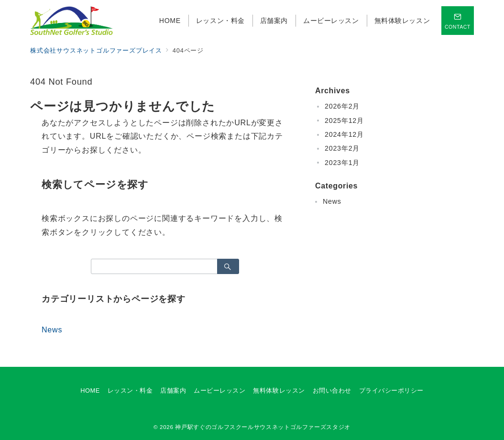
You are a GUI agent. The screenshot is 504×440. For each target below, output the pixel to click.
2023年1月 (342, 163)
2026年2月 (342, 106)
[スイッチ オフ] (458, 21)
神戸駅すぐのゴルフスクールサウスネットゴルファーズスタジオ (263, 427)
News (52, 330)
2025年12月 (344, 121)
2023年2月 (342, 148)
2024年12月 (344, 134)
